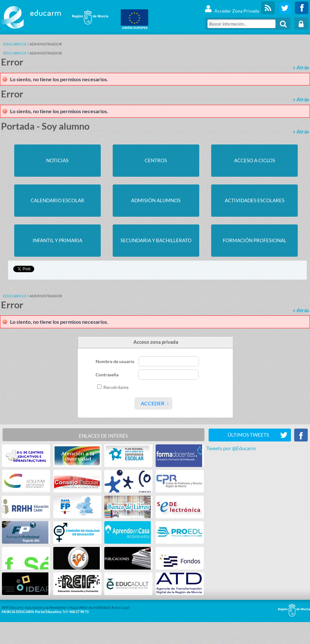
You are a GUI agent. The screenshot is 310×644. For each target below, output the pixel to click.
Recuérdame (116, 387)
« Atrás (301, 67)
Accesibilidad (99, 607)
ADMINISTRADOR (46, 44)
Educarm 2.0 (15, 44)
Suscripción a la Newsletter (46, 607)
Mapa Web (78, 607)
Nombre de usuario (115, 361)
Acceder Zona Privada (232, 8)
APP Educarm (12, 607)
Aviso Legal (120, 607)
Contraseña (108, 375)
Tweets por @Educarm (231, 448)
